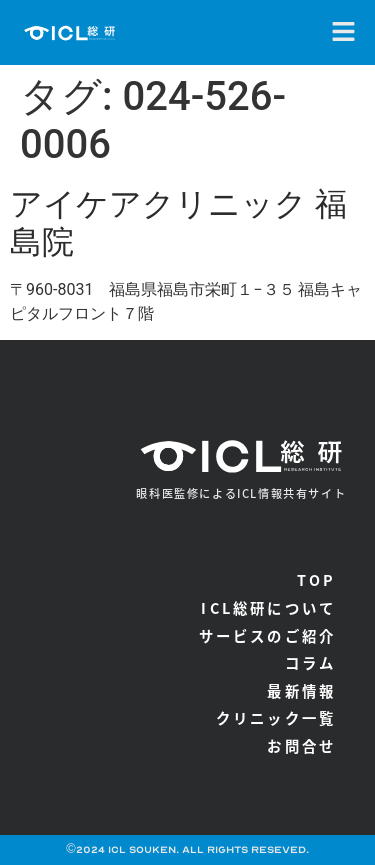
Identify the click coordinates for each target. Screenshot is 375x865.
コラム (311, 662)
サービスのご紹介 (268, 635)
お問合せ (301, 745)
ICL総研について (268, 607)
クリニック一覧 (276, 717)
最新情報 (301, 690)
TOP (317, 579)
